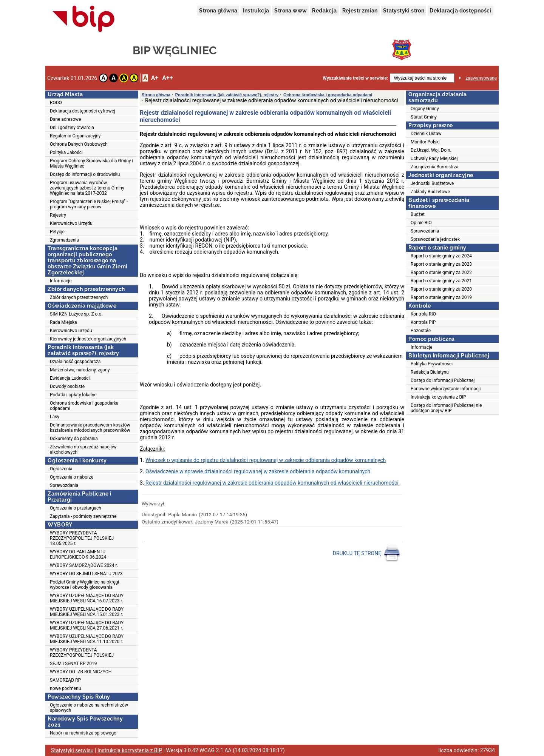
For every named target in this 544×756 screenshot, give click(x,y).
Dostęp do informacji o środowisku (85, 174)
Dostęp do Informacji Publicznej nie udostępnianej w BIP (446, 408)
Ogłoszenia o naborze (72, 477)
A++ (167, 78)
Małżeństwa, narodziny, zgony (80, 370)
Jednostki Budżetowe (432, 183)
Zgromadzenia (64, 240)
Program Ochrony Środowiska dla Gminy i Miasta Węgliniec (91, 163)
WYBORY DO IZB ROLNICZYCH (81, 672)
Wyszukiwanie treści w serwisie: (355, 78)
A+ (155, 78)
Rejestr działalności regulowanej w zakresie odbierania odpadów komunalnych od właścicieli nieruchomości (272, 483)
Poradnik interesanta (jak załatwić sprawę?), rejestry (227, 95)
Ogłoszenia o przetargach (76, 508)
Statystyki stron (404, 11)
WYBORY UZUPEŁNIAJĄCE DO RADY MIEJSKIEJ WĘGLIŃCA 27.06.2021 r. (87, 625)
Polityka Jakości (66, 152)
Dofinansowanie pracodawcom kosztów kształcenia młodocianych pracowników (90, 428)
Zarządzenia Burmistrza (435, 167)
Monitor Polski (425, 142)
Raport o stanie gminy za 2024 (441, 256)
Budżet (418, 214)
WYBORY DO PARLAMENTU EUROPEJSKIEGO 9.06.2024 (78, 554)
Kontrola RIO (423, 314)
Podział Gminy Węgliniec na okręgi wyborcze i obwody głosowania (84, 585)
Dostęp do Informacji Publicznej (443, 380)
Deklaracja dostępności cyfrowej (83, 111)
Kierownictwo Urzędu (71, 223)
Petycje (57, 232)
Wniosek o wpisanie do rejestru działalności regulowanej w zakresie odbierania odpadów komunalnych (266, 460)
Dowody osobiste (67, 386)
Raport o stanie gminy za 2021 (441, 281)
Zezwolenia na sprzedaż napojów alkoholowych (83, 450)
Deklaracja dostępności (461, 11)
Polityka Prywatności (432, 364)
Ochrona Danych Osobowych (79, 144)
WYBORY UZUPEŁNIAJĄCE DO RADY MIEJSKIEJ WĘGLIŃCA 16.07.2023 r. (87, 598)
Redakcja (324, 11)
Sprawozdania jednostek (435, 239)
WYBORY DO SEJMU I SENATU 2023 (86, 574)
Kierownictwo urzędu (71, 331)
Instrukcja (256, 11)
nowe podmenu (65, 688)
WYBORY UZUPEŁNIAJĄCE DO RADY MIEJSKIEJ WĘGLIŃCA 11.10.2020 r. (87, 639)
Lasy (55, 417)
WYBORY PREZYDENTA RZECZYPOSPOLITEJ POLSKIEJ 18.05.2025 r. (82, 538)
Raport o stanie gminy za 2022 (441, 273)
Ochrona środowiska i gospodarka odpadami (84, 406)
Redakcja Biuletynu (430, 372)
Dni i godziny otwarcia (72, 128)
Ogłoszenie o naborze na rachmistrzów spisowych (89, 708)
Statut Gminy (424, 117)
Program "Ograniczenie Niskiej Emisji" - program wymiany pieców (89, 204)
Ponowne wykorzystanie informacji (446, 389)
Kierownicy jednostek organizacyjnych (88, 339)
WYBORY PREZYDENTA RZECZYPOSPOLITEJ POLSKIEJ (82, 653)
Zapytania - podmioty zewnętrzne (83, 516)
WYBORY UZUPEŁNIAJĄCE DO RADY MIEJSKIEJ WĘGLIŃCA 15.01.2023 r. (87, 612)
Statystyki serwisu (72, 750)
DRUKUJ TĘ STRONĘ (367, 554)
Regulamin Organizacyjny (75, 136)
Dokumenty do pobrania (74, 439)
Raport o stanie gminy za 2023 (441, 264)
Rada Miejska (63, 322)
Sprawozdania (64, 485)
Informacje (61, 281)
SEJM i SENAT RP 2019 (73, 664)
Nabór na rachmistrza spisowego (83, 733)
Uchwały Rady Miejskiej (434, 159)
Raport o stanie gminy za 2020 (441, 289)
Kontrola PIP (423, 322)
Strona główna (218, 11)
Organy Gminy (425, 109)
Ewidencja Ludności (70, 378)
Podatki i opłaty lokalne (73, 395)
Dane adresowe (65, 119)
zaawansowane (481, 78)
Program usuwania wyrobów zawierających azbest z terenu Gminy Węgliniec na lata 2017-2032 (87, 188)
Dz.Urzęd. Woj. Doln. (431, 150)
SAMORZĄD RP (65, 680)
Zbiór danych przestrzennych (79, 297)
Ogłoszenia (61, 469)
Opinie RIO (421, 223)
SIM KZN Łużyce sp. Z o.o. (76, 314)
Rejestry (58, 215)
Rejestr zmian (360, 11)
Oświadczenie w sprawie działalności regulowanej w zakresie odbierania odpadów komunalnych (258, 471)
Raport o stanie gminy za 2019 (441, 297)
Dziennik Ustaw (426, 134)
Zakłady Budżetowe (430, 192)
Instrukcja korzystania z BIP (438, 397)
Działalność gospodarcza (75, 362)
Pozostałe (421, 331)
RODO (56, 103)
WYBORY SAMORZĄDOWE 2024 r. (84, 565)
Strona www (291, 11)
